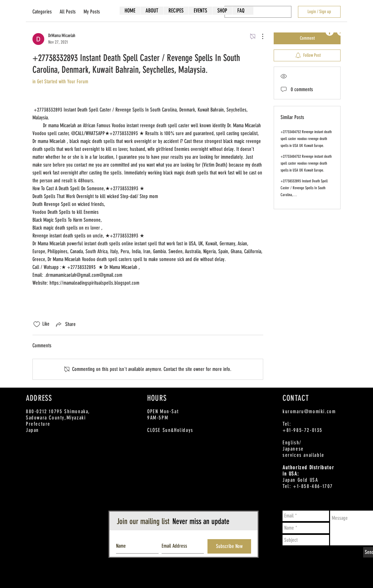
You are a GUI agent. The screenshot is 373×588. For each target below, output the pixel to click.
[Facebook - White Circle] (330, 32)
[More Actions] (259, 36)
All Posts (68, 12)
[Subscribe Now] (229, 546)
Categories (42, 12)
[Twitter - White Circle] (341, 32)
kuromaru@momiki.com (309, 411)
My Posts (92, 12)
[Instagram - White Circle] (353, 32)
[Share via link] (65, 324)
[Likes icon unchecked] (37, 324)
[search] (258, 12)
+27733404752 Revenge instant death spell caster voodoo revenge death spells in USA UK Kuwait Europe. (306, 139)
